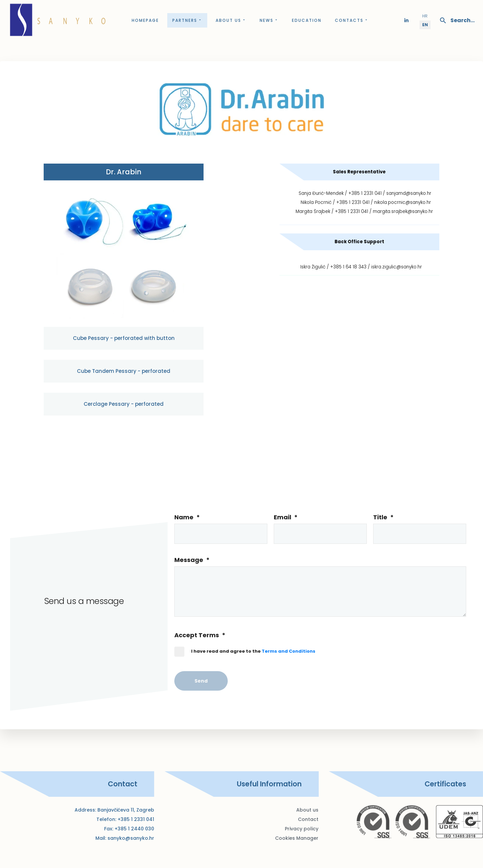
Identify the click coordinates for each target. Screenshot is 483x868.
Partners (187, 20)
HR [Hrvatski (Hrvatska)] (425, 16)
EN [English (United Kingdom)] (425, 25)
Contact (308, 819)
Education (307, 20)
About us (231, 20)
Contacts (352, 20)
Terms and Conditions (289, 651)
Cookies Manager (297, 838)
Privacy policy (302, 829)
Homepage (145, 20)
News (269, 20)
